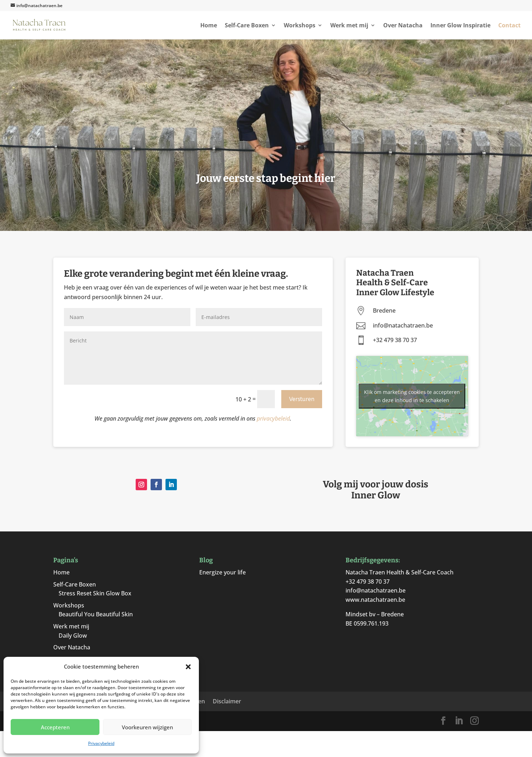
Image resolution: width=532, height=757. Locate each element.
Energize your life (222, 572)
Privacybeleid (101, 743)
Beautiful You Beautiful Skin (96, 614)
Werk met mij (349, 26)
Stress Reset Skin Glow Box (95, 593)
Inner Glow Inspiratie (460, 26)
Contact (509, 26)
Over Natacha (403, 26)
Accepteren (55, 727)
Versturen (302, 399)
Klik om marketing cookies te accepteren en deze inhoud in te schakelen (412, 396)
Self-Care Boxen (247, 26)
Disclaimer (227, 701)
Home (209, 26)
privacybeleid (273, 418)
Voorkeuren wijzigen (147, 727)
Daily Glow (73, 636)
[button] (188, 667)
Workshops (300, 26)
